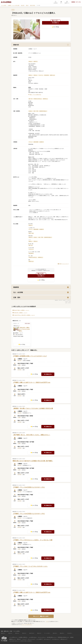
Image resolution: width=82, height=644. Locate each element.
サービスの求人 (47, 633)
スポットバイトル (31, 639)
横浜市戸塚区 (33, 5)
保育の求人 (17, 633)
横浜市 (27, 5)
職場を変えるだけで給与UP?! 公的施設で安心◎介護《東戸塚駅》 (33, 461)
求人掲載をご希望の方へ (23, 637)
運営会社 (18, 639)
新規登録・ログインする (76, 2)
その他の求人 (69, 633)
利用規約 (72, 637)
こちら (47, 621)
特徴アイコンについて (64, 264)
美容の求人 (24, 633)
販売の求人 (55, 633)
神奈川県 (23, 5)
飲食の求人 (39, 633)
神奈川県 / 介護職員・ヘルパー (21, 313)
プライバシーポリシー (42, 637)
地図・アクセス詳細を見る (35, 95)
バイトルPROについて (13, 637)
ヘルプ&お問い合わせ (33, 637)
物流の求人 (62, 633)
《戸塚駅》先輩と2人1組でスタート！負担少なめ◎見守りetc (31, 382)
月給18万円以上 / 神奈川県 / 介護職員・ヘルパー (24, 315)
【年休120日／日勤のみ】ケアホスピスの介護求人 (24, 329)
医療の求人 (3, 633)
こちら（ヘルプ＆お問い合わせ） (27, 625)
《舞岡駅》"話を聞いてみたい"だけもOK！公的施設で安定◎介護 (33, 408)
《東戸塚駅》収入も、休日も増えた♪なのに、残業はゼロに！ (31, 435)
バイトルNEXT (39, 639)
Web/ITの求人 (32, 633)
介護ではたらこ (63, 639)
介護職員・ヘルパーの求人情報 (14, 5)
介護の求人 (10, 633)
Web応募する (55, 23)
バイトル (24, 639)
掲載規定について (13, 639)
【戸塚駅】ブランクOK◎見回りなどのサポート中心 (29, 487)
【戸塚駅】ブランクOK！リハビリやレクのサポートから (30, 566)
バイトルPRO (4, 5)
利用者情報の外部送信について (63, 637)
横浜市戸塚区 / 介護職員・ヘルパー (22, 310)
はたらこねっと (47, 639)
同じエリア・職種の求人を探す (41, 616)
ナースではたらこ (55, 639)
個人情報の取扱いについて (52, 637)
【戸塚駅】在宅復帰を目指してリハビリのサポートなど (30, 356)
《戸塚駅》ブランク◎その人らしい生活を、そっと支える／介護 (32, 540)
